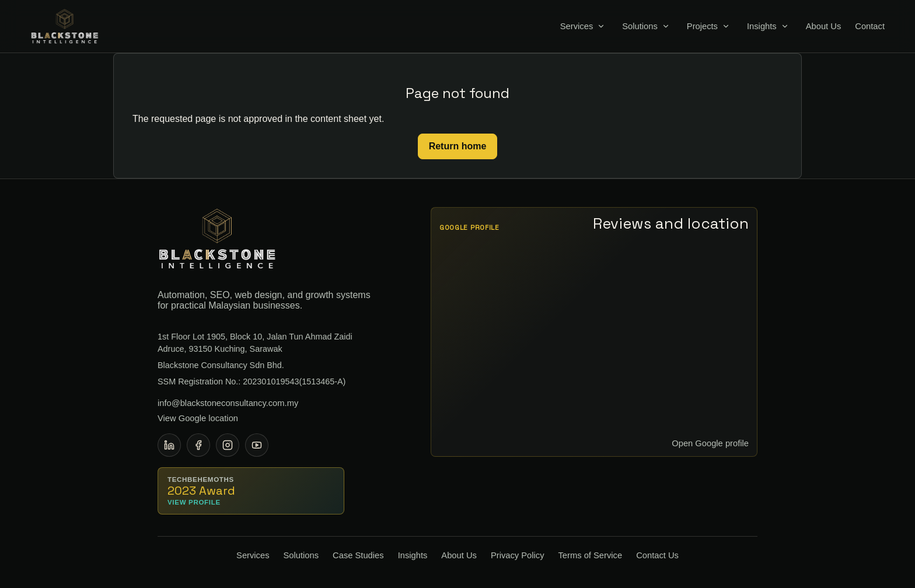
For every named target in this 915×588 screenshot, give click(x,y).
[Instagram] (228, 445)
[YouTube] (257, 445)
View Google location (198, 418)
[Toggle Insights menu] (785, 26)
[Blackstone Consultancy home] (65, 26)
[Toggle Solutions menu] (666, 26)
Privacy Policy (518, 555)
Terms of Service (591, 555)
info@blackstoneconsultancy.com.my (228, 403)
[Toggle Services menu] (601, 26)
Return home (458, 146)
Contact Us (657, 555)
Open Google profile (710, 443)
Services (577, 27)
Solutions (640, 27)
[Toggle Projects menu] (726, 26)
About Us (824, 27)
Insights (762, 27)
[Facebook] (198, 445)
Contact (870, 27)
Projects (702, 27)
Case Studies (358, 555)
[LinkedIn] (169, 445)
